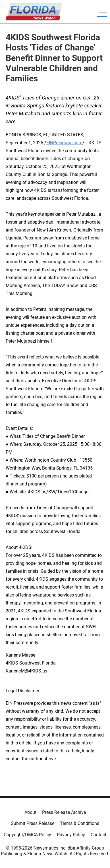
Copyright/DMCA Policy (27, 835)
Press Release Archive (64, 812)
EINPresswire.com (64, 143)
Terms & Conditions (80, 823)
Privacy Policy (71, 835)
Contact (98, 835)
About (30, 812)
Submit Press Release (33, 823)
